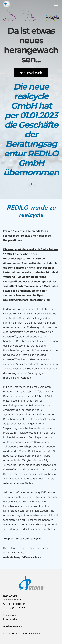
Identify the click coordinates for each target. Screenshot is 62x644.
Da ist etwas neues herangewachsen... (31, 45)
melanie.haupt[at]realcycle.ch (22, 557)
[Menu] (56, 4)
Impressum (11, 615)
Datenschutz (12, 619)
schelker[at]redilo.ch (14, 626)
